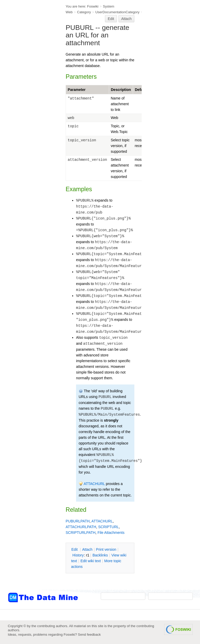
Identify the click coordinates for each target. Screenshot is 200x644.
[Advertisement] (29, 105)
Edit (111, 19)
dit (75, 549)
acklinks (100, 555)
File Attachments (111, 533)
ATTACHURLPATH (81, 527)
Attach (127, 19)
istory (78, 555)
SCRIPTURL (108, 527)
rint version (106, 549)
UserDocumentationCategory (117, 12)
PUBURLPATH (78, 521)
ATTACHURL (94, 484)
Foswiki (93, 6)
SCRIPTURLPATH (81, 533)
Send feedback (89, 635)
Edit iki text (91, 561)
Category (84, 12)
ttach (87, 549)
